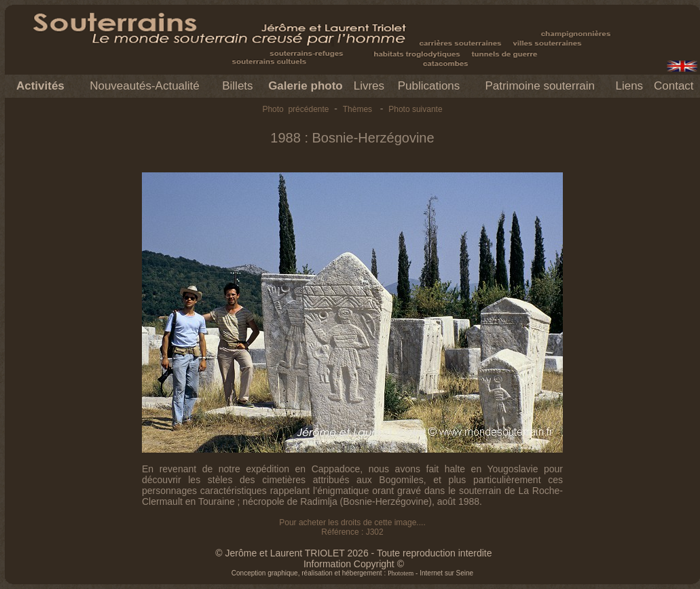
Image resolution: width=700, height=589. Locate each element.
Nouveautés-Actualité (145, 86)
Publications (429, 86)
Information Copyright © (354, 564)
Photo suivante (415, 109)
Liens (629, 86)
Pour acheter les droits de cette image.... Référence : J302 (352, 527)
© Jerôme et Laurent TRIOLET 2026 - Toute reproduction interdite (353, 553)
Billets (237, 86)
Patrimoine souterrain (540, 86)
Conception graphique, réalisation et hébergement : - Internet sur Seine (352, 573)
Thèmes (357, 109)
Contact (674, 86)
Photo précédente (295, 109)
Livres (369, 86)
